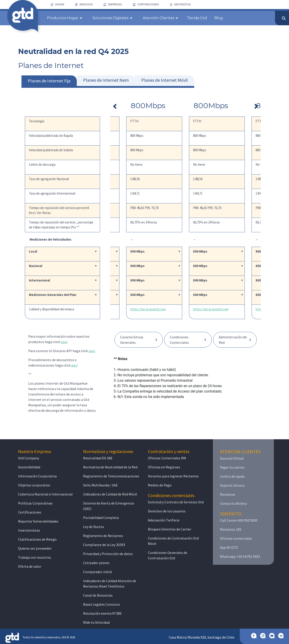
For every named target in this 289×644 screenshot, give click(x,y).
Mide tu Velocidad (96, 622)
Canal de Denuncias (98, 595)
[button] (139, 340)
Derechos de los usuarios (167, 511)
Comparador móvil (98, 572)
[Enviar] (284, 18)
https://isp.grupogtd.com (179, 309)
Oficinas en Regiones (164, 467)
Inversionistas (29, 530)
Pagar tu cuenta (232, 467)
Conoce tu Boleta (233, 503)
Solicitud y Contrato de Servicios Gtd (176, 502)
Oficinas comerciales (236, 538)
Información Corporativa (37, 476)
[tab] (49, 82)
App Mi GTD (229, 547)
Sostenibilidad (29, 467)
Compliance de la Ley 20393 (104, 545)
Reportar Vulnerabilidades (38, 521)
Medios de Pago (160, 485)
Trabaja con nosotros (35, 557)
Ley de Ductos (94, 527)
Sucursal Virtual (232, 458)
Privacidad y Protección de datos (108, 554)
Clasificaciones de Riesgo (37, 539)
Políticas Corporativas (35, 503)
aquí (64, 342)
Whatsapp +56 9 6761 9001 (240, 556)
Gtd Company (29, 458)
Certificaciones (30, 512)
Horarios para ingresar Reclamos (173, 476)
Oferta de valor (30, 566)
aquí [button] (74, 365)
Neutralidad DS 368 (98, 458)
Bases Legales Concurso (101, 604)
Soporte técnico (232, 485)
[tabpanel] (185, 247)
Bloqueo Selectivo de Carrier (170, 529)
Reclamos (228, 494)
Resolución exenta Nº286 (102, 613)
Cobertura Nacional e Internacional (45, 494)
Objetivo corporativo (34, 485)
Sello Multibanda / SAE (100, 485)
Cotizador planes (96, 563)
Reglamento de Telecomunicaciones (111, 476)
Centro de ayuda (232, 476)
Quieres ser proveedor (35, 548)
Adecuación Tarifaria (164, 520)
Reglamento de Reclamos (103, 536)
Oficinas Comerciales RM (167, 458)
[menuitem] (57, 5)
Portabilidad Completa (101, 518)
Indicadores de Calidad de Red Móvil (110, 494)
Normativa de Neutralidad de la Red (110, 467)
